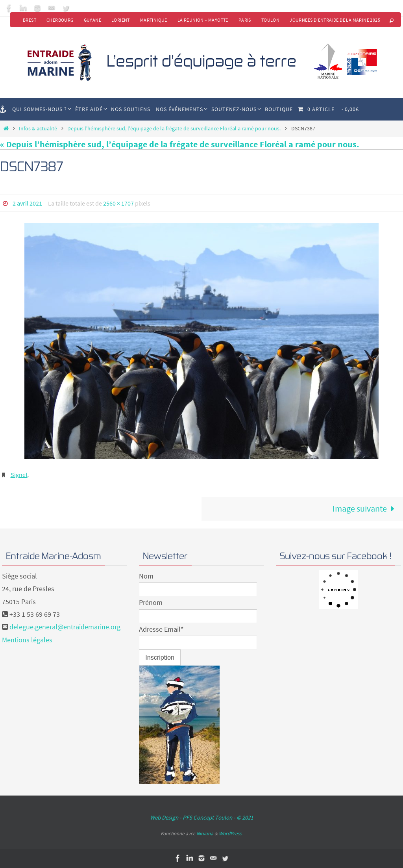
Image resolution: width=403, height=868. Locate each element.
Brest (30, 20)
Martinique (154, 20)
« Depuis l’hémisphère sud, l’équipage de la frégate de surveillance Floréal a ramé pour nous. (180, 144)
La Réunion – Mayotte (203, 20)
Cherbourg (60, 20)
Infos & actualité (38, 128)
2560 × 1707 (118, 203)
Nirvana (205, 834)
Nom (146, 576)
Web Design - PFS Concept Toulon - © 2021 (201, 817)
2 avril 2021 (27, 203)
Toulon (270, 20)
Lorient (121, 20)
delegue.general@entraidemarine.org (65, 627)
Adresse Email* (161, 629)
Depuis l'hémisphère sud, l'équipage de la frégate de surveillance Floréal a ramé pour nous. (174, 128)
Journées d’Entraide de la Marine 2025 (335, 20)
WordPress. (231, 834)
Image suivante (366, 508)
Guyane (92, 20)
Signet (19, 475)
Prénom (151, 602)
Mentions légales (27, 640)
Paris (245, 20)
